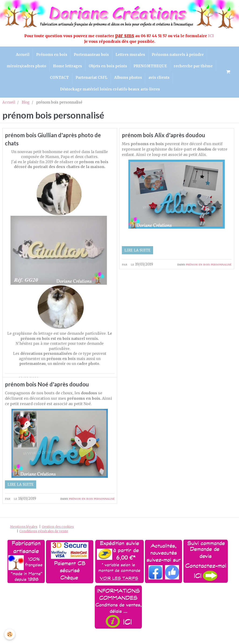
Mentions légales (24, 539)
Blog (26, 104)
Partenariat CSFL (91, 79)
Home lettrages (67, 67)
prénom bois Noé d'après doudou (49, 396)
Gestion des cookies (58, 539)
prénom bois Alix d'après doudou (166, 137)
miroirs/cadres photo (26, 67)
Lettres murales (131, 55)
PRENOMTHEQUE (151, 67)
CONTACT (59, 79)
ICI (211, 36)
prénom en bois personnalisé (92, 381)
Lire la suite (137, 253)
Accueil (21, 55)
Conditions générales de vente (44, 543)
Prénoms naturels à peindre (179, 55)
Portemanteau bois (91, 55)
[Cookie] (10, 634)
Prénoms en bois (51, 55)
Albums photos (128, 79)
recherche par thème (194, 67)
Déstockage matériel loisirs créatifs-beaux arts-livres (110, 91)
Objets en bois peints (108, 67)
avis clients (160, 79)
